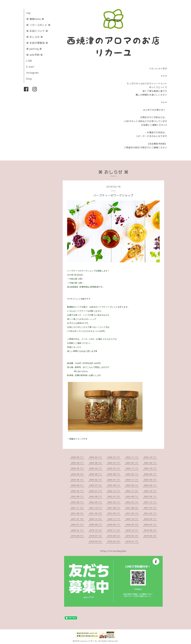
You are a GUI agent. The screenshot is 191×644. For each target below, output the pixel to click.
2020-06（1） (96, 524)
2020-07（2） (78, 524)
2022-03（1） (96, 502)
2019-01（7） (132, 541)
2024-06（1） (114, 474)
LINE (29, 61)
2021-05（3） (96, 513)
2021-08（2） (132, 508)
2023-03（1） (78, 491)
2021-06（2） (78, 513)
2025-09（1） (78, 463)
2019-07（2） (96, 536)
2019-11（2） (114, 530)
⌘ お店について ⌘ (37, 31)
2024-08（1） (96, 474)
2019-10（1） (132, 530)
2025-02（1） (96, 468)
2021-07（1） (150, 508)
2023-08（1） (78, 485)
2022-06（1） (132, 496)
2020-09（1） (150, 519)
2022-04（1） (78, 502)
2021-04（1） (114, 513)
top (28, 13)
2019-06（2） (114, 536)
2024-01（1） (114, 480)
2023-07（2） (96, 485)
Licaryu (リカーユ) (88, 641)
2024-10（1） (150, 468)
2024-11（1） (132, 468)
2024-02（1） (96, 480)
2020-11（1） (114, 519)
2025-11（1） (132, 457)
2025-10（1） (150, 457)
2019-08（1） (78, 536)
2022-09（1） (78, 496)
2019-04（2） (150, 536)
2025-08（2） (96, 463)
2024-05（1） (132, 474)
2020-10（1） (132, 519)
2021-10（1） (96, 508)
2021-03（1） (132, 513)
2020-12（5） (96, 519)
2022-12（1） (114, 491)
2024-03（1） (78, 480)
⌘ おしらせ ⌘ (35, 37)
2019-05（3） (132, 536)
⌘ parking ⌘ (34, 49)
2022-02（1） (114, 502)
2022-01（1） (132, 502)
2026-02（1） (96, 457)
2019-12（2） (96, 530)
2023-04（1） (150, 485)
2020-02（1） (150, 524)
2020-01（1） (78, 530)
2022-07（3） (114, 496)
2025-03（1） (78, 468)
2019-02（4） (114, 541)
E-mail (30, 67)
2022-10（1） (150, 491)
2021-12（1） (150, 502)
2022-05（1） (150, 496)
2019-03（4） (96, 541)
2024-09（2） (78, 474)
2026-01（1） (114, 457)
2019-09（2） (150, 530)
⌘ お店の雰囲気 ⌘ (37, 43)
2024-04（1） (150, 474)
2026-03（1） (78, 457)
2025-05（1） (132, 463)
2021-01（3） (78, 519)
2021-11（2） (78, 508)
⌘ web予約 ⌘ (35, 55)
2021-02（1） (150, 513)
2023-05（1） (132, 485)
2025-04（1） (150, 463)
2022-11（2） (132, 491)
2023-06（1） (114, 485)
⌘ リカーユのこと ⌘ (38, 25)
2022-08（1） (96, 496)
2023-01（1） (96, 491)
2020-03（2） (132, 524)
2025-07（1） (114, 463)
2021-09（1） (114, 508)
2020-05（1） (114, 524)
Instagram (32, 73)
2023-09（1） (150, 480)
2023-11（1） (132, 480)
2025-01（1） (114, 468)
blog (29, 79)
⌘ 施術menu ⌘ (35, 19)
